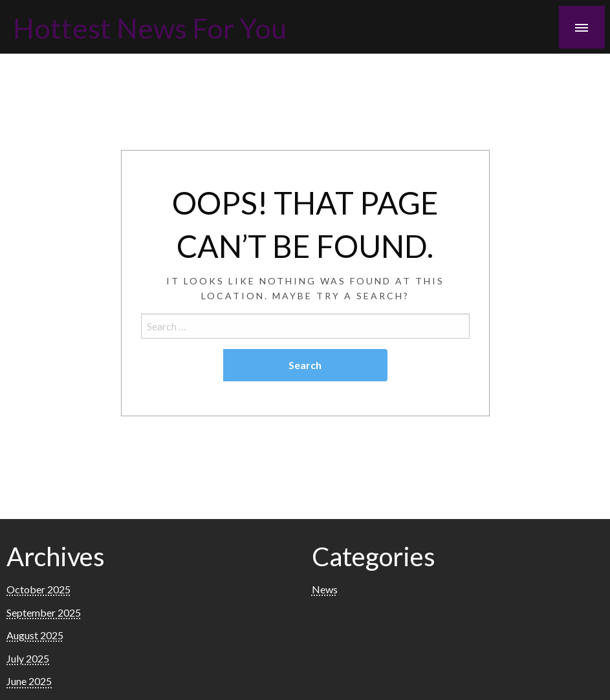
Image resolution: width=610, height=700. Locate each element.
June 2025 (29, 681)
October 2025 (38, 589)
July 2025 (28, 658)
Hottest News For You (150, 28)
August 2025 (35, 635)
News (325, 589)
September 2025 (44, 612)
